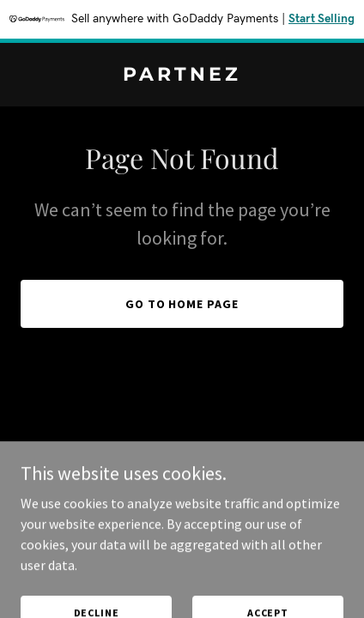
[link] (182, 76)
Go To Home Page (182, 304)
